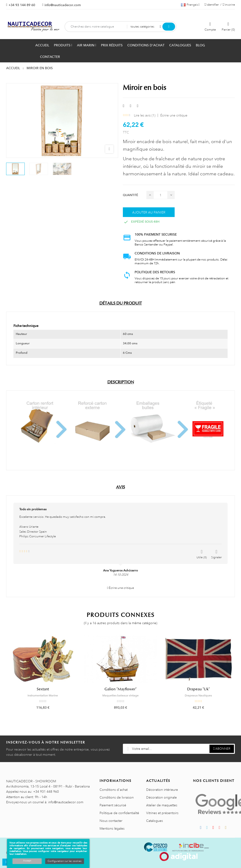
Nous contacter (111, 821)
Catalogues (155, 821)
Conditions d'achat (114, 790)
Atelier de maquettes (162, 805)
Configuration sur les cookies (65, 861)
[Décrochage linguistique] (190, 5)
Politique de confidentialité (119, 813)
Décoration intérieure (162, 790)
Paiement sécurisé (113, 805)
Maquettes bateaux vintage (120, 695)
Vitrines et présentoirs (162, 813)
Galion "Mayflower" (120, 689)
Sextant (43, 689)
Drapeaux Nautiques (198, 695)
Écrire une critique (174, 115)
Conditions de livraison (117, 797)
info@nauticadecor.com (63, 5)
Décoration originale (161, 797)
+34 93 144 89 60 (22, 5)
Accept (27, 861)
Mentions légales (112, 828)
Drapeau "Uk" (198, 689)
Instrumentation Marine (43, 695)
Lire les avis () (145, 115)
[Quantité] (161, 195)
